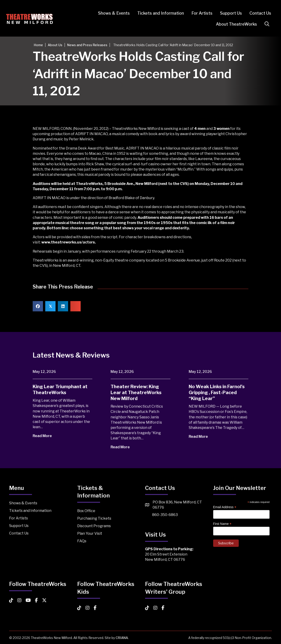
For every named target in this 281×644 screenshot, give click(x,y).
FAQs (82, 541)
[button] (265, 24)
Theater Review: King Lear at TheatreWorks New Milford (136, 393)
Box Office (86, 511)
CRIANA (122, 638)
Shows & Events (111, 13)
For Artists (199, 13)
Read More (45, 436)
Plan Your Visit (90, 533)
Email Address (225, 507)
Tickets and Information (158, 13)
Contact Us (257, 13)
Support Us (228, 13)
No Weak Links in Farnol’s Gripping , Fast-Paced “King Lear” (217, 393)
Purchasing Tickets (94, 518)
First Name (222, 524)
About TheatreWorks (233, 24)
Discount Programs (94, 526)
